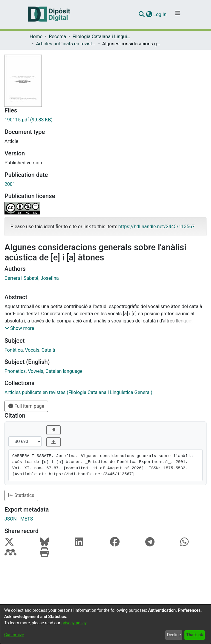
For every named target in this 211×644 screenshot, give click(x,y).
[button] (19, 328)
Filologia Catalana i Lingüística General (102, 37)
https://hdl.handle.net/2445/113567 (156, 227)
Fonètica (14, 350)
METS (27, 519)
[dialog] (105, 624)
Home (36, 37)
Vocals (32, 350)
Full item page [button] (26, 406)
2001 (10, 184)
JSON (11, 519)
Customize (14, 635)
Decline (174, 635)
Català (48, 350)
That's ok (195, 635)
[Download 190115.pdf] (105, 120)
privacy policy (74, 623)
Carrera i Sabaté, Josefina (32, 278)
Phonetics (15, 371)
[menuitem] (149, 15)
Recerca (57, 37)
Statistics (21, 495)
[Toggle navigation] (178, 15)
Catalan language (64, 371)
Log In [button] (160, 14)
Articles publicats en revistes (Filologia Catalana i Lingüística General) (66, 44)
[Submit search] (142, 15)
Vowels (36, 371)
